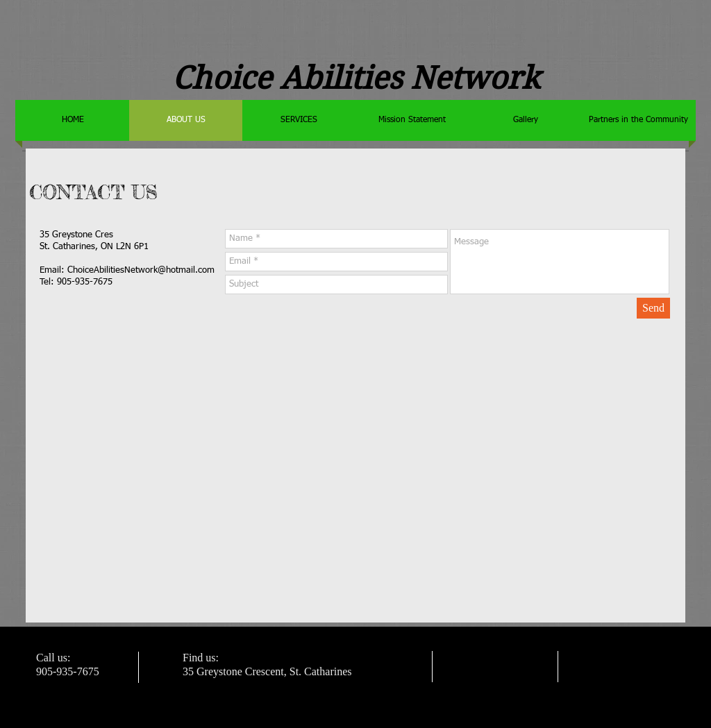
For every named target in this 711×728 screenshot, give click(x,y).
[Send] (653, 308)
